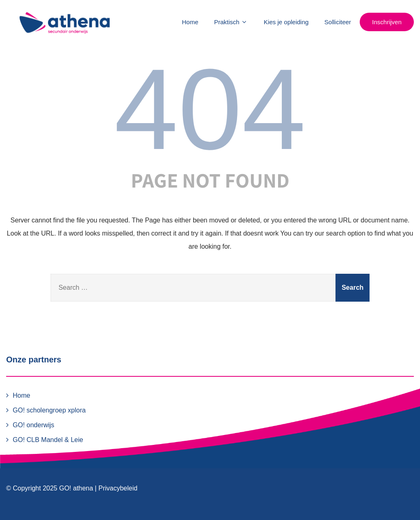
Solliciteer (338, 22)
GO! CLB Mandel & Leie (48, 440)
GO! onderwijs (33, 425)
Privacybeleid (118, 488)
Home (190, 22)
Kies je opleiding (286, 22)
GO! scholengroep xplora (49, 410)
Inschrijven (387, 22)
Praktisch (231, 22)
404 (210, 109)
